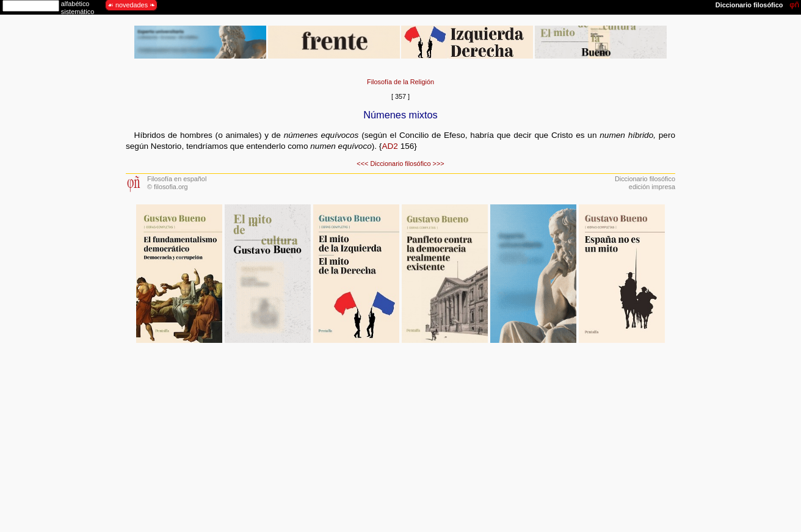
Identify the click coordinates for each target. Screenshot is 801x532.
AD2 (390, 146)
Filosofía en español (177, 179)
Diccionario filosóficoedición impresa (645, 183)
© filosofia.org (168, 187)
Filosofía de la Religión (400, 82)
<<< (362, 164)
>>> (439, 164)
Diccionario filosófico (400, 164)
